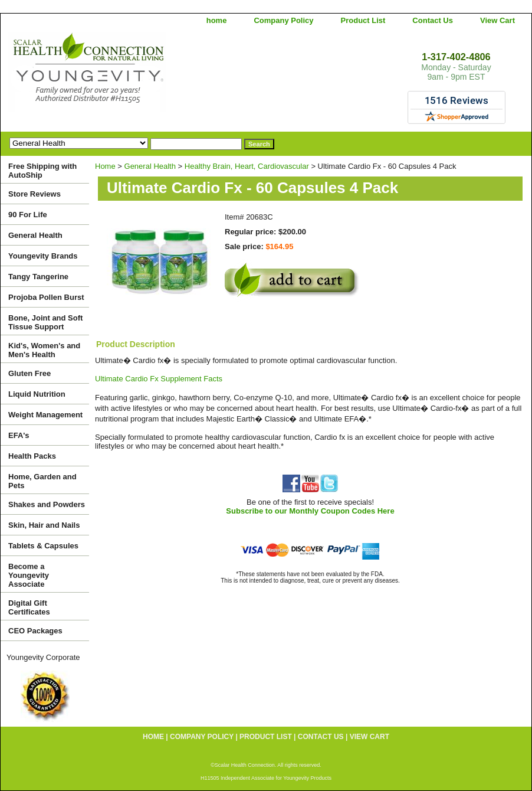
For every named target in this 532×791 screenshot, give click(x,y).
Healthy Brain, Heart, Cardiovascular (247, 166)
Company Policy (283, 20)
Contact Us (433, 20)
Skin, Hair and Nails (44, 525)
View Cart (497, 20)
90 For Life (28, 215)
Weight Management (45, 415)
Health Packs (32, 456)
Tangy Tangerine (38, 277)
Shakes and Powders (47, 504)
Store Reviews (35, 194)
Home (105, 166)
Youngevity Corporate (43, 657)
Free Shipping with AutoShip (42, 171)
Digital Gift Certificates (29, 607)
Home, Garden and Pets (42, 481)
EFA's (19, 435)
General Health (150, 166)
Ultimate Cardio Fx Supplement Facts (159, 379)
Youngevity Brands (43, 256)
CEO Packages (35, 631)
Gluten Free (29, 373)
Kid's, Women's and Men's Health (44, 350)
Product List (363, 20)
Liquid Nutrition (37, 394)
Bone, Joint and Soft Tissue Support (45, 322)
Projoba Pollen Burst (46, 297)
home (217, 20)
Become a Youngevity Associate (29, 575)
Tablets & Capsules (43, 546)
